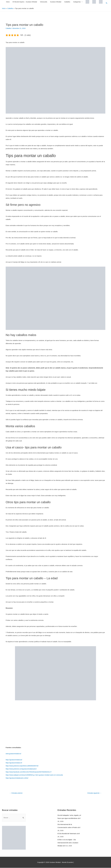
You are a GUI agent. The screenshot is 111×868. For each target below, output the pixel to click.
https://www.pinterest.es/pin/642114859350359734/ (23, 766)
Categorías (77, 2)
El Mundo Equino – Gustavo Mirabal (25, 2)
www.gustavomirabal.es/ (14, 754)
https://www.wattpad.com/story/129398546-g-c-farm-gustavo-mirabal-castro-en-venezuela (36, 775)
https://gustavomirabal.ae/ (14, 760)
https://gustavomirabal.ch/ (14, 763)
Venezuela (43, 2)
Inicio (8, 2)
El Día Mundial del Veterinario (68, 834)
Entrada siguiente (94, 793)
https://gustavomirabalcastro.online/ (18, 778)
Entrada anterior (17, 793)
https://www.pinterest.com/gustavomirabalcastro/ (22, 769)
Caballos (67, 2)
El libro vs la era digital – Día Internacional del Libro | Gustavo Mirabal (68, 843)
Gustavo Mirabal (55, 2)
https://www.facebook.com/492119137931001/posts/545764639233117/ (30, 772)
